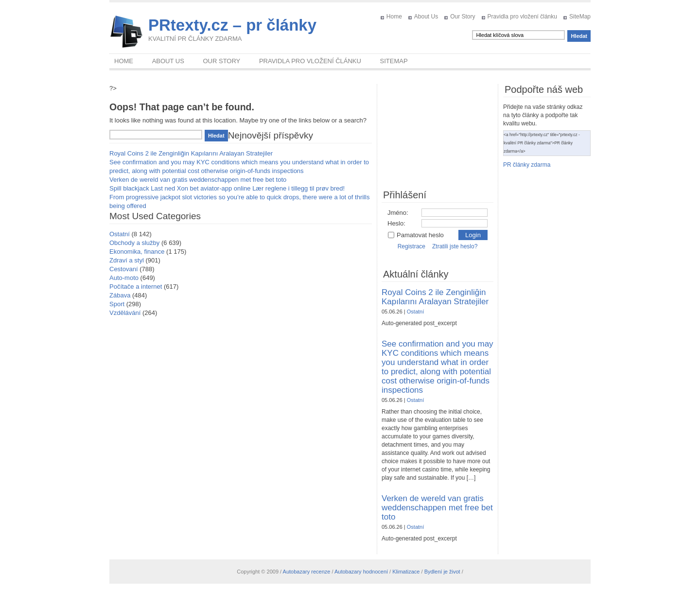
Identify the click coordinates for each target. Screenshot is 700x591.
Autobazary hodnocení (361, 572)
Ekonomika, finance (137, 252)
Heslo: (396, 223)
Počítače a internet (136, 287)
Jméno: (398, 213)
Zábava (120, 295)
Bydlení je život (442, 572)
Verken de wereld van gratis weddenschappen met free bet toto (198, 180)
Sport (117, 304)
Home (394, 17)
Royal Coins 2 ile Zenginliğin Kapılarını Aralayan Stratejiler (191, 153)
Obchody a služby (134, 243)
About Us (426, 17)
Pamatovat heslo (416, 235)
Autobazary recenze (307, 572)
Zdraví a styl (127, 260)
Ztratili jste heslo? (455, 246)
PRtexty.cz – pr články (232, 25)
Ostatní (120, 234)
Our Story (463, 17)
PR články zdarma (527, 165)
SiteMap (580, 17)
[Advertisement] (437, 133)
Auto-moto (124, 278)
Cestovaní (124, 269)
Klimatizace (406, 572)
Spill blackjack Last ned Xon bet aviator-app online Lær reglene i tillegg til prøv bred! (227, 188)
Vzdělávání (125, 313)
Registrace (411, 246)
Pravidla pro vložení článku (522, 17)
